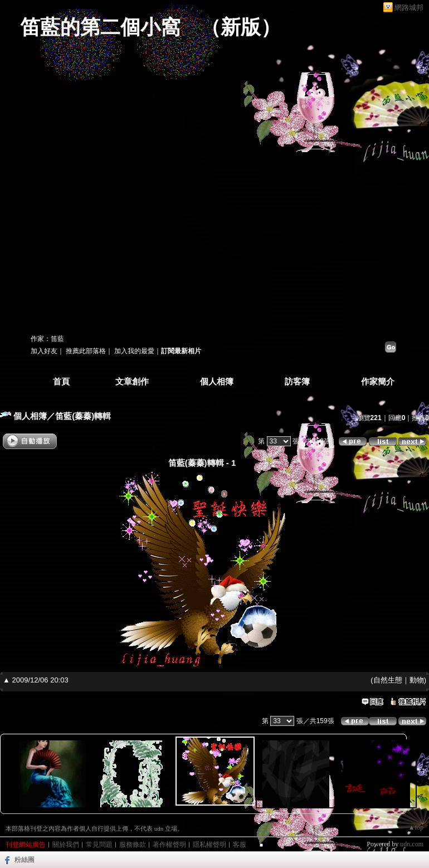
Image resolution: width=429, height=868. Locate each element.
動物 (417, 680)
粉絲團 (25, 860)
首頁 (61, 382)
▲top (416, 827)
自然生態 (388, 680)
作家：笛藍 (47, 339)
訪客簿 (297, 382)
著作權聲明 (169, 845)
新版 (241, 27)
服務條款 (133, 845)
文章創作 (132, 382)
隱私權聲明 (209, 845)
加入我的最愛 (134, 351)
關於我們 (66, 845)
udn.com (412, 844)
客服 (240, 845)
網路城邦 (409, 8)
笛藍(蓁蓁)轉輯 (83, 416)
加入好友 (44, 351)
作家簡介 (378, 382)
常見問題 (99, 845)
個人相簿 (217, 382)
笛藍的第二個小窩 (100, 27)
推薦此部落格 (86, 351)
